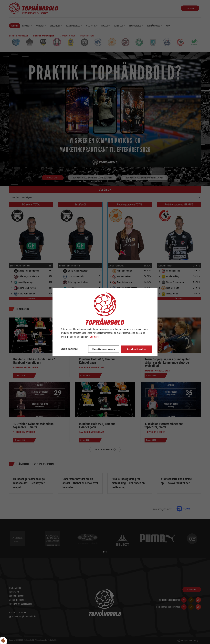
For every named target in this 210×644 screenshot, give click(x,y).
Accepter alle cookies (136, 349)
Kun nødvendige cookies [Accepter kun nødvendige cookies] (104, 349)
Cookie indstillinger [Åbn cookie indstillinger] (69, 349)
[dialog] (105, 322)
